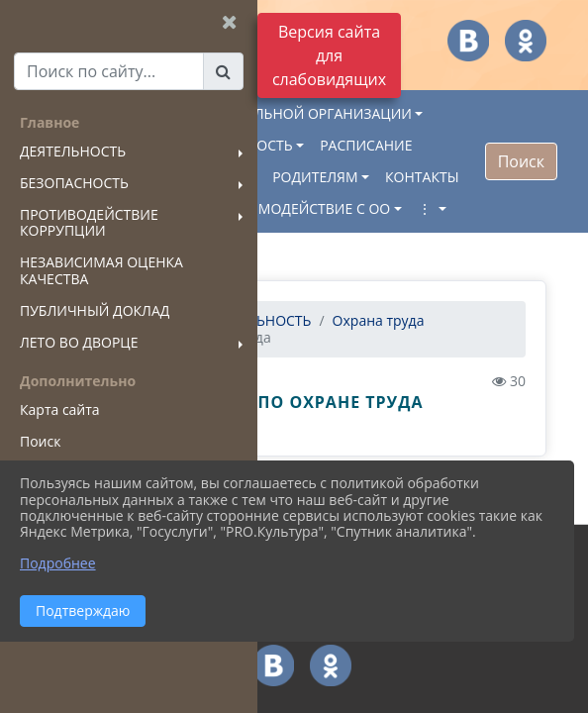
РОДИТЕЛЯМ (315, 177)
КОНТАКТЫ (422, 177)
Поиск (521, 161)
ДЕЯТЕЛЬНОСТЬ (258, 320)
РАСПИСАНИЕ (366, 145)
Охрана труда (379, 320)
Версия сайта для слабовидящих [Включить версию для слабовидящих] (329, 55)
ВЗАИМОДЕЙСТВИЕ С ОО (306, 208)
